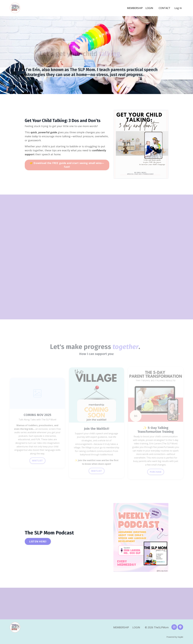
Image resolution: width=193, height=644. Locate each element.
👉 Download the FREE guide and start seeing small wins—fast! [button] (67, 165)
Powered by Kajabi (175, 637)
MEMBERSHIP (135, 8)
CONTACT (164, 8)
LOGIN (149, 8)
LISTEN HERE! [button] (38, 541)
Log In (178, 8)
